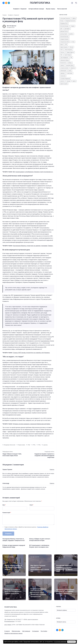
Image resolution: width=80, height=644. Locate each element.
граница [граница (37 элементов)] (62, 65)
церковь (45, 445)
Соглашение (35, 631)
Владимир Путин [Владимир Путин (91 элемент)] (64, 23)
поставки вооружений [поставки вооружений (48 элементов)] (65, 79)
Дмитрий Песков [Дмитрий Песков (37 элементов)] (64, 31)
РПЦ (34, 445)
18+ (5, 619)
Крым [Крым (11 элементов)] (62, 44)
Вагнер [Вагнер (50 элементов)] (62, 21)
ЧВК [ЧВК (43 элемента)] (71, 58)
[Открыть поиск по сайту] (76, 3)
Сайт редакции (26, 631)
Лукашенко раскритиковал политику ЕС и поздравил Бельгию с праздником (65, 592)
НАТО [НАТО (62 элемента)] (62, 50)
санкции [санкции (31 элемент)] (68, 81)
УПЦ (39, 445)
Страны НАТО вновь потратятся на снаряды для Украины (31, 353)
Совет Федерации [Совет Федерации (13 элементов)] (64, 58)
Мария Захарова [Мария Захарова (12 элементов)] (64, 47)
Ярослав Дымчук (12, 26)
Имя (4, 505)
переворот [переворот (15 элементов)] (63, 73)
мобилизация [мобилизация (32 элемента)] (63, 71)
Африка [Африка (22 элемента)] (74, 18)
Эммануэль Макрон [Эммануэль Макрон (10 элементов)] (65, 60)
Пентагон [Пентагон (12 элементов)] (62, 52)
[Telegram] (9, 3)
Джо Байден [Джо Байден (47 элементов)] (67, 29)
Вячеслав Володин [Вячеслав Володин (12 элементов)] (64, 26)
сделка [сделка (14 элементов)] (74, 81)
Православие (22, 445)
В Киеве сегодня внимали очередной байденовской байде (32, 424)
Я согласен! (72, 642)
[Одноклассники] (6, 3)
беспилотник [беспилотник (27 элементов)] (63, 63)
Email (32, 505)
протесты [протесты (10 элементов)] (62, 81)
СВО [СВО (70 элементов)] (61, 55)
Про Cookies (44, 631)
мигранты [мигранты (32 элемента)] (73, 68)
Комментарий (7, 513)
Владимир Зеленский (10, 445)
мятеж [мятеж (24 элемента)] (70, 71)
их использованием (60, 642)
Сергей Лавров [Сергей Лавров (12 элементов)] (68, 55)
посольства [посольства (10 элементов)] (63, 76)
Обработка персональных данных (13, 633)
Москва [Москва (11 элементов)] (71, 47)
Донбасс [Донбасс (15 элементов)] (71, 34)
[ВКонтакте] (4, 3)
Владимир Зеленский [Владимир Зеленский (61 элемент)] (70, 21)
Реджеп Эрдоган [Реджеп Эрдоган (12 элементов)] (70, 52)
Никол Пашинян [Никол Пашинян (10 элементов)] (68, 50)
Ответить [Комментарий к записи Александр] (52, 483)
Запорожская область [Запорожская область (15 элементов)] (65, 42)
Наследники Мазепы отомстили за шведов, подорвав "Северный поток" (36, 246)
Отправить (8, 534)
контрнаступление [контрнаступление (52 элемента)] (64, 68)
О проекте (7, 631)
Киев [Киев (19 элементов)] (73, 42)
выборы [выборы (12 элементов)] (70, 63)
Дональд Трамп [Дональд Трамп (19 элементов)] (64, 34)
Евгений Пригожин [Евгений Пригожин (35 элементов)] (64, 37)
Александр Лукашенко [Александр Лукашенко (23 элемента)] (65, 18)
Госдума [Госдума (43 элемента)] (73, 26)
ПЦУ (29, 445)
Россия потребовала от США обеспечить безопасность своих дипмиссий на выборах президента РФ (38, 593)
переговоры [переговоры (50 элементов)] (70, 73)
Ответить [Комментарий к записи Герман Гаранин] (52, 470)
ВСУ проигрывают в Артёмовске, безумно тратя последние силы (34, 172)
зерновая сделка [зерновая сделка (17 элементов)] (70, 65)
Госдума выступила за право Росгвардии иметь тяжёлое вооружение (13, 592)
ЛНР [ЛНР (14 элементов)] (66, 44)
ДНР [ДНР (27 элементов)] (61, 29)
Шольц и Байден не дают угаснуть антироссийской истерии (40, 540)
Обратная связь (16, 631)
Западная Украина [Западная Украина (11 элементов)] (64, 39)
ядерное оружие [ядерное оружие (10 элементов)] (64, 84)
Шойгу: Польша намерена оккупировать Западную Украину (13, 567)
